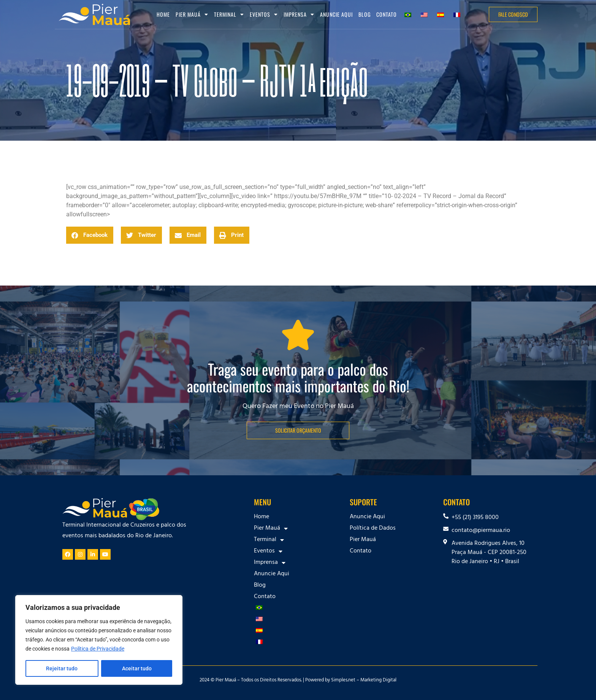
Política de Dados (373, 529)
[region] (99, 640)
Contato (387, 14)
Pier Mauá (192, 14)
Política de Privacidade (98, 649)
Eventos (264, 14)
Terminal (229, 14)
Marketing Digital (378, 681)
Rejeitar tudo (62, 668)
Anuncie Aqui (336, 14)
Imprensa (299, 14)
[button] (90, 235)
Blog (365, 14)
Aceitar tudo (137, 668)
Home (163, 14)
